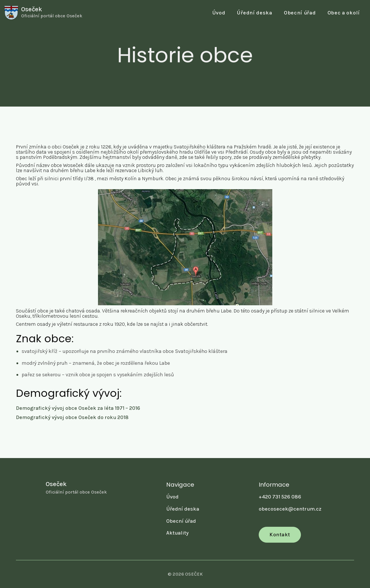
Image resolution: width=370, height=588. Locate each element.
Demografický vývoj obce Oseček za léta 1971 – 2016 (78, 408)
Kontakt (280, 535)
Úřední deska (254, 13)
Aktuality (177, 533)
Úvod (219, 13)
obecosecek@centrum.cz (290, 509)
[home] (43, 13)
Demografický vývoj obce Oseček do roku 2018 (72, 417)
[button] (300, 13)
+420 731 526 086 (280, 497)
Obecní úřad (181, 521)
